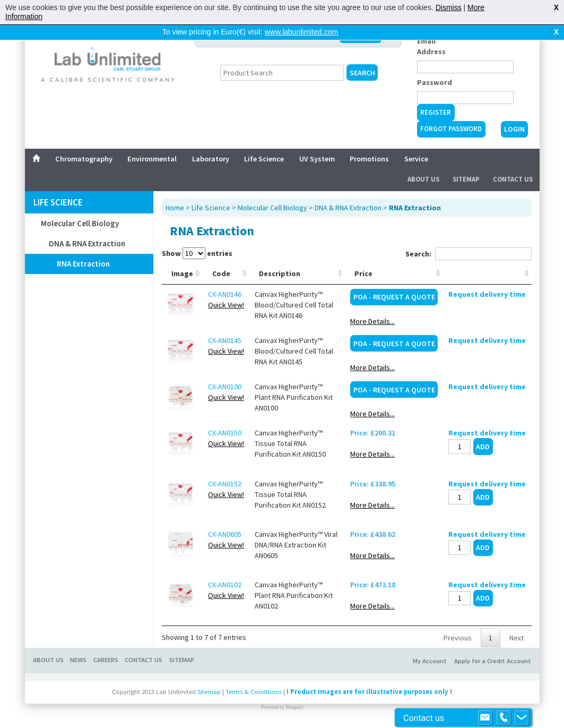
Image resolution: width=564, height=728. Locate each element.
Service (416, 159)
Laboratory (211, 159)
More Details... (372, 321)
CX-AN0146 (225, 294)
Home (175, 208)
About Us (423, 179)
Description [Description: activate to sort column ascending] (280, 273)
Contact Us (513, 179)
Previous (458, 638)
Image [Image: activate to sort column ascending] (182, 273)
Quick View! (226, 305)
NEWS (78, 660)
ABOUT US (48, 660)
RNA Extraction (83, 264)
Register (436, 112)
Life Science (264, 159)
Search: (468, 254)
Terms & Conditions (254, 692)
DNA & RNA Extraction (87, 243)
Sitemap (466, 179)
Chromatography (84, 159)
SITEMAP (182, 660)
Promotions (369, 159)
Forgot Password (451, 129)
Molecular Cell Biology (80, 223)
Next (517, 638)
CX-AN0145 (225, 340)
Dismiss (449, 7)
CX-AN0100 (225, 387)
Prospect (294, 707)
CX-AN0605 (225, 534)
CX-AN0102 (225, 585)
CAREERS (106, 660)
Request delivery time (487, 294)
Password (435, 82)
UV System (317, 159)
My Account (430, 661)
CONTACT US (144, 660)
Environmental (152, 159)
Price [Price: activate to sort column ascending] (363, 273)
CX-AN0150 (225, 433)
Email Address (431, 46)
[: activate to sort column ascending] (487, 274)
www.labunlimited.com (302, 32)
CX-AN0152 (225, 484)
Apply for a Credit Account (493, 661)
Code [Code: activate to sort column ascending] (221, 273)
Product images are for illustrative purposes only (369, 692)
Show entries (197, 253)
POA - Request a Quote (394, 297)
